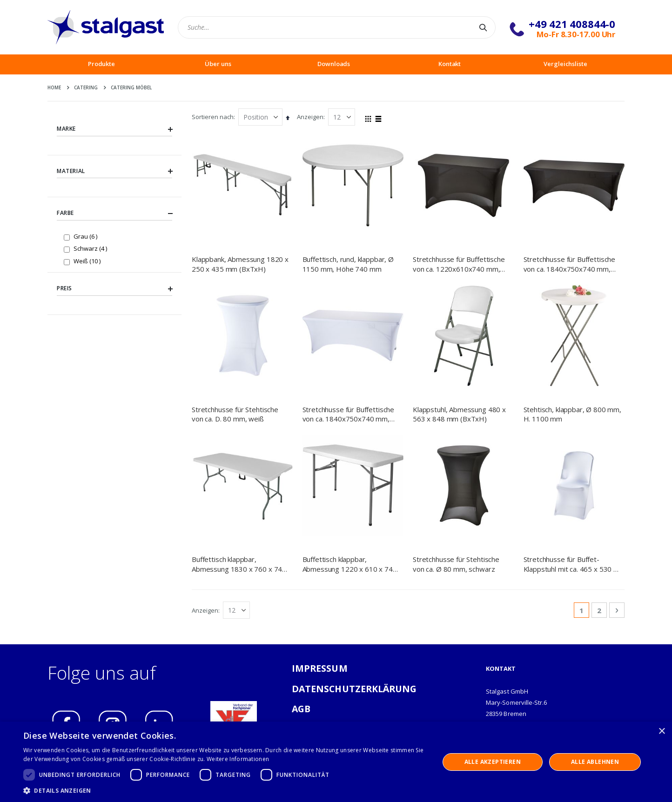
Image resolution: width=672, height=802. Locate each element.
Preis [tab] (114, 288)
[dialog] (336, 762)
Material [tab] (114, 171)
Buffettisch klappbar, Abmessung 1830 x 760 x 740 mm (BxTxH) (239, 472)
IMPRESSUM (320, 577)
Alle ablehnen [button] (595, 762)
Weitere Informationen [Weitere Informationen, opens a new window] (238, 759)
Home (54, 87)
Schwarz (91, 248)
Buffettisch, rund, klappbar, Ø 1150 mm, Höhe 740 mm (348, 264)
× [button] (662, 732)
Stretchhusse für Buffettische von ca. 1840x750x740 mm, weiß (349, 414)
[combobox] (337, 27)
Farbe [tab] (114, 214)
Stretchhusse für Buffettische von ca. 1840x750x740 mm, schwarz (570, 264)
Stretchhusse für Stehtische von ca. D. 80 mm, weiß (235, 414)
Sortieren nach (213, 117)
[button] (225, 790)
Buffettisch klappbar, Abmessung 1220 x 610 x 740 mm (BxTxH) (350, 472)
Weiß (88, 261)
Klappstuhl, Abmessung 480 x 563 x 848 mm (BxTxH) (459, 414)
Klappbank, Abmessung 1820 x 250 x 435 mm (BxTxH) (240, 264)
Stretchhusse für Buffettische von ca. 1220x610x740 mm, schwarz (459, 264)
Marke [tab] (114, 129)
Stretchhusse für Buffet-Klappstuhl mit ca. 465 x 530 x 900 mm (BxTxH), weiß (571, 472)
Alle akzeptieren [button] (493, 762)
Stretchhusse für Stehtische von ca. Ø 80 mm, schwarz (456, 472)
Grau (87, 236)
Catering (86, 87)
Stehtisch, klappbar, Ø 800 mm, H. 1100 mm (573, 414)
